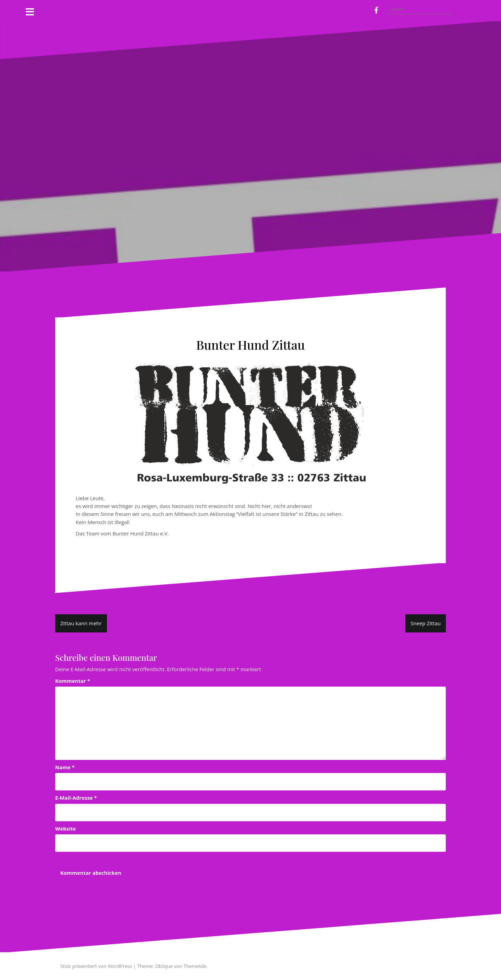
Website (65, 828)
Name (65, 767)
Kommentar (73, 681)
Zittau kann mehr (81, 623)
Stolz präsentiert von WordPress (96, 966)
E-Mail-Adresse (76, 798)
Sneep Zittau (426, 623)
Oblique (164, 966)
